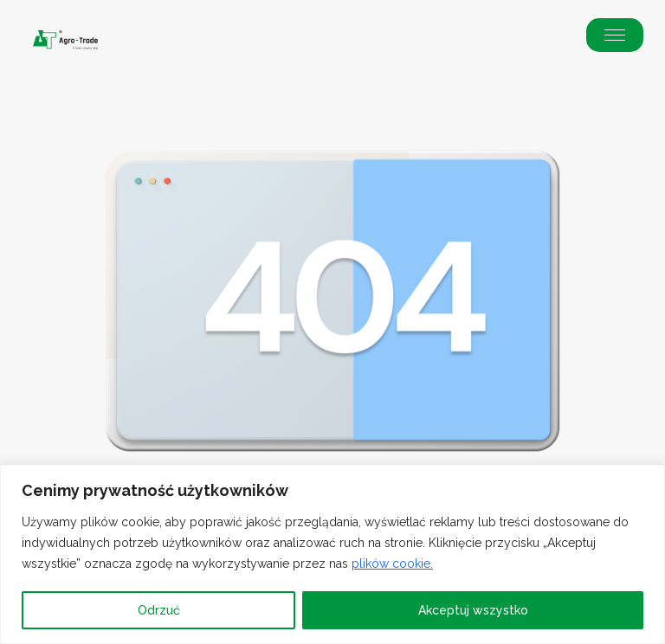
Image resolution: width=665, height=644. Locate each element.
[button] (615, 35)
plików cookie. (392, 563)
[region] (332, 554)
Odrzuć (159, 610)
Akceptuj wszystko (473, 610)
